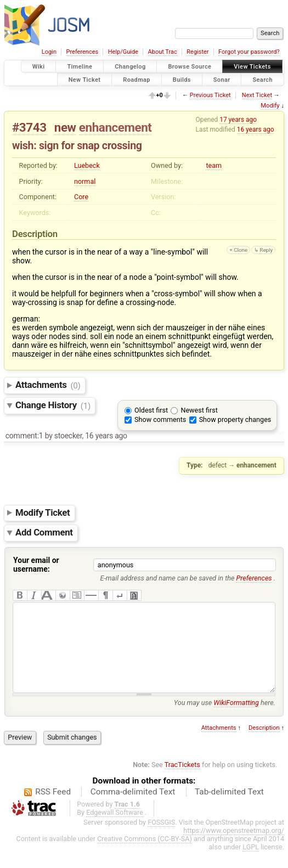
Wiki (39, 67)
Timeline (80, 67)
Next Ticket (257, 95)
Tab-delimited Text (229, 808)
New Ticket (85, 79)
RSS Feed (53, 808)
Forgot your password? (249, 52)
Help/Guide (123, 52)
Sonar (222, 79)
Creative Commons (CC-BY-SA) (145, 855)
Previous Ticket (210, 95)
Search (262, 79)
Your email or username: (36, 565)
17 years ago (238, 120)
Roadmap (137, 79)
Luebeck (87, 165)
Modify (270, 106)
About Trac (163, 52)
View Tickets (252, 67)
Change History (53, 405)
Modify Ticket (43, 512)
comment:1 (24, 436)
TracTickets (182, 781)
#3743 (29, 127)
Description (264, 744)
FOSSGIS (161, 839)
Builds (182, 79)
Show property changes (235, 419)
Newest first (199, 410)
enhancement (115, 127)
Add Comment (44, 533)
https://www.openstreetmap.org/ (234, 847)
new (65, 127)
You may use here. (225, 719)
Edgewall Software (115, 829)
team (214, 165)
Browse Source (190, 67)
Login (49, 52)
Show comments (160, 419)
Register (197, 52)
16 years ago (256, 129)
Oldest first (151, 410)
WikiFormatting (236, 719)
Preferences (82, 52)
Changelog (130, 67)
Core (81, 197)
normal (85, 181)
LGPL (251, 863)
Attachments (48, 385)
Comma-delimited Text (133, 808)
